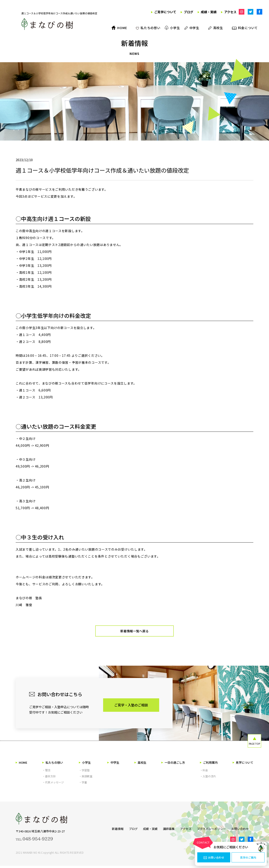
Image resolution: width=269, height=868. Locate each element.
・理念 (46, 772)
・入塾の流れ (208, 778)
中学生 (113, 765)
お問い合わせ (214, 857)
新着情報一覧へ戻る (135, 632)
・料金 (204, 772)
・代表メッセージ (53, 784)
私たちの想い (53, 765)
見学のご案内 (248, 857)
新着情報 (109, 830)
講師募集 (167, 830)
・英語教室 (86, 778)
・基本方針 (49, 778)
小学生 (85, 765)
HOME (22, 765)
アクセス (186, 830)
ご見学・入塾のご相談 (131, 707)
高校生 (140, 765)
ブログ (127, 830)
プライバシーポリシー (214, 830)
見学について (243, 765)
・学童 (83, 784)
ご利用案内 (209, 765)
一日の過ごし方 (173, 765)
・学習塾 (84, 772)
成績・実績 (146, 830)
